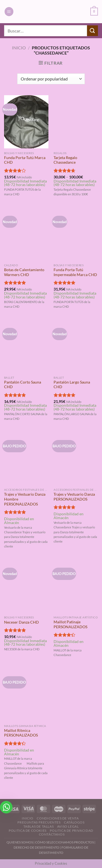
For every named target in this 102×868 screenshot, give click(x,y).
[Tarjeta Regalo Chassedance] (76, 122)
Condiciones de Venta (58, 818)
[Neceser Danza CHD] (26, 586)
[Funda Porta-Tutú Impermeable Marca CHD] (76, 234)
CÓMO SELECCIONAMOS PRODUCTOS (64, 842)
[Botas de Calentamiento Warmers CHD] (26, 234)
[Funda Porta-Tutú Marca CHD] (26, 122)
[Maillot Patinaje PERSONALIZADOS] (76, 586)
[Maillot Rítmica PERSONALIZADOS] (26, 695)
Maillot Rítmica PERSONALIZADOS (21, 733)
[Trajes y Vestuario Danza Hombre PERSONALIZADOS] (26, 458)
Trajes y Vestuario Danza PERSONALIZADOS (74, 497)
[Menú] (9, 12)
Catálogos (74, 822)
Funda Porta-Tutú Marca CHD (25, 160)
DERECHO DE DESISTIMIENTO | (38, 847)
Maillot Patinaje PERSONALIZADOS (70, 624)
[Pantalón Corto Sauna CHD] (26, 346)
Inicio (19, 48)
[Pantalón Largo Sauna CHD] (76, 346)
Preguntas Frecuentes (39, 822)
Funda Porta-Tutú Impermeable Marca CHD (75, 272)
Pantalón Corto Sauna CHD (23, 385)
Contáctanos (52, 834)
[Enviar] (92, 31)
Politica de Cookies (28, 830)
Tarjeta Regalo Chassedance (65, 160)
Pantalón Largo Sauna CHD (72, 385)
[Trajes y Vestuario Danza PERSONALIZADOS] (76, 458)
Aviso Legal (68, 826)
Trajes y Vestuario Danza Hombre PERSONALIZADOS (25, 499)
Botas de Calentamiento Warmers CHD (24, 272)
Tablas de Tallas (39, 826)
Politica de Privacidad (71, 830)
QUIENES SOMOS (20, 842)
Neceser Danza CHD (21, 622)
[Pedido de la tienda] (51, 79)
